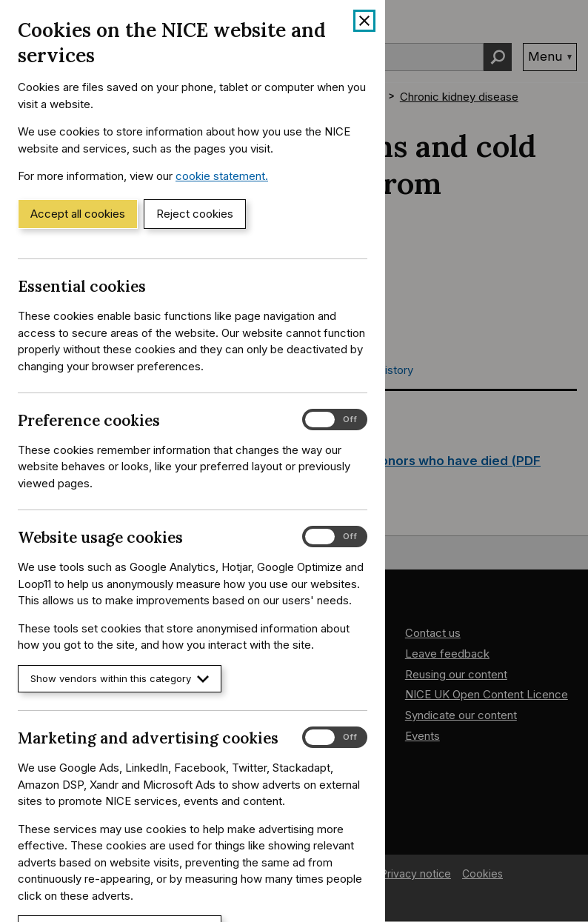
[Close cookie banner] (364, 21)
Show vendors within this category (120, 679)
